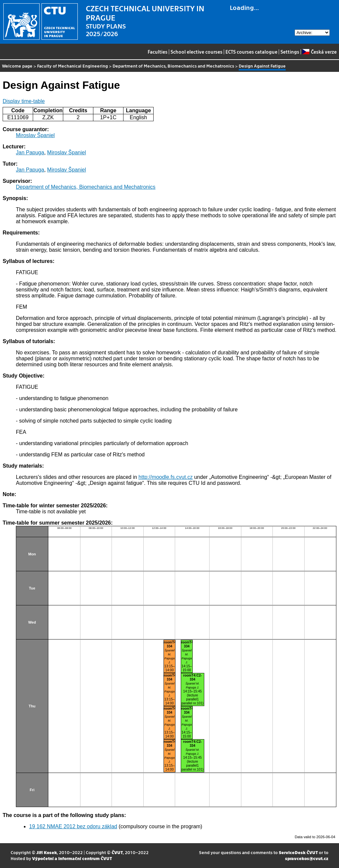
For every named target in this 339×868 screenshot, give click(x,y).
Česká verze (319, 52)
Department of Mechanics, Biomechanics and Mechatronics (173, 66)
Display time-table (24, 101)
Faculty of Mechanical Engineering (73, 66)
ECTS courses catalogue (251, 52)
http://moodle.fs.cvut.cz (166, 477)
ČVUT (117, 852)
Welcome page (17, 66)
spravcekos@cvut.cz (307, 858)
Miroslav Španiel (35, 135)
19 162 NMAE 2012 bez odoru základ (73, 826)
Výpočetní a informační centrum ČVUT (72, 858)
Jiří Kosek (47, 852)
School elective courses (196, 52)
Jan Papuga (30, 153)
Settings (290, 52)
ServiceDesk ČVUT (298, 852)
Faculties (158, 52)
